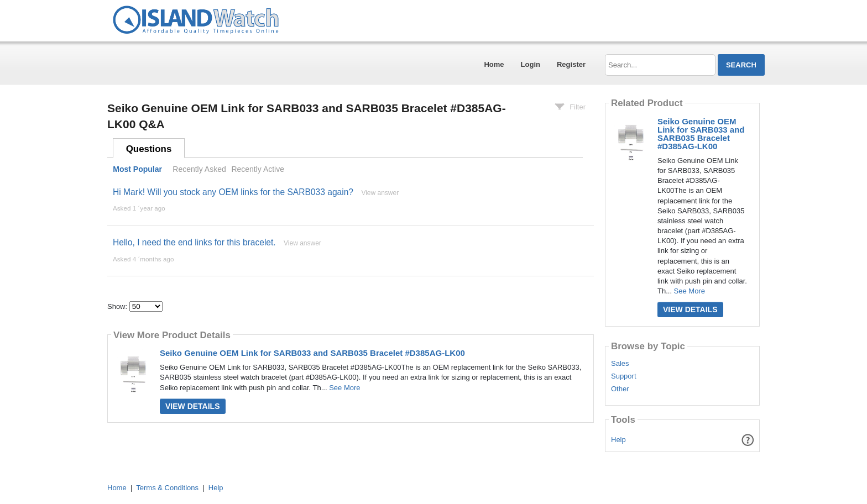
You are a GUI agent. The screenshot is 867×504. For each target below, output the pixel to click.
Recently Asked (199, 169)
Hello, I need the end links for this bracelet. (194, 242)
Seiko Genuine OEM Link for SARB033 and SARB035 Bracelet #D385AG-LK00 (312, 353)
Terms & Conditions (167, 488)
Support (624, 376)
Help (618, 440)
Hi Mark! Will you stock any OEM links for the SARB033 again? (233, 192)
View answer (380, 193)
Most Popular (137, 169)
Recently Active (258, 169)
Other (620, 389)
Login (531, 64)
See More (344, 388)
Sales (620, 364)
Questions (149, 149)
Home (494, 64)
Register (571, 64)
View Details (193, 406)
